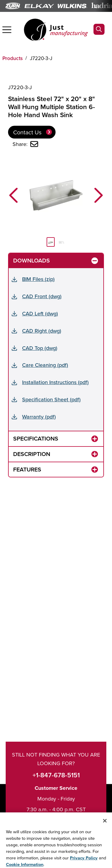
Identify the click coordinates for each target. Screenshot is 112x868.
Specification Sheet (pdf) (51, 399)
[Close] (105, 825)
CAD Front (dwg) (42, 296)
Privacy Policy (84, 862)
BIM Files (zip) (38, 279)
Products (13, 58)
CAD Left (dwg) (40, 313)
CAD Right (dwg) (42, 331)
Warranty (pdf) (39, 417)
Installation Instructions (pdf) (55, 382)
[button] (13, 195)
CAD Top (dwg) (40, 348)
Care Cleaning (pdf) (45, 365)
